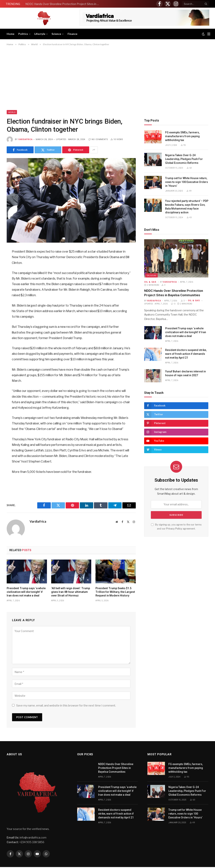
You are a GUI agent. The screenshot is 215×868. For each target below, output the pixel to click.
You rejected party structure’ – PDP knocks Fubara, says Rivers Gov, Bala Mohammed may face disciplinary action (187, 207)
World (12, 112)
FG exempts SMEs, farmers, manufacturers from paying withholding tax (182, 136)
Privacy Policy (174, 529)
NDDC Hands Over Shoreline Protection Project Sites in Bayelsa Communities (64, 4)
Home (11, 34)
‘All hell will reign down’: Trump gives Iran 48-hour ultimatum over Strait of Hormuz (71, 592)
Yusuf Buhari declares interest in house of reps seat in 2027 (185, 373)
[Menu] (209, 34)
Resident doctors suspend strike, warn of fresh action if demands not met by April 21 (186, 354)
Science (56, 34)
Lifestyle (40, 34)
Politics (23, 34)
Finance (72, 34)
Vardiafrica (25, 139)
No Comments (98, 139)
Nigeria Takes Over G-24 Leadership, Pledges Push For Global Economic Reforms (184, 159)
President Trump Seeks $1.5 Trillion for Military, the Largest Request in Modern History (115, 592)
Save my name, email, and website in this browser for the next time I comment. (66, 705)
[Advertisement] (107, 78)
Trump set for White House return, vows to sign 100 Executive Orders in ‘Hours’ (187, 182)
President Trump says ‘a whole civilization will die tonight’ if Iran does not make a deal (26, 592)
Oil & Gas (152, 275)
